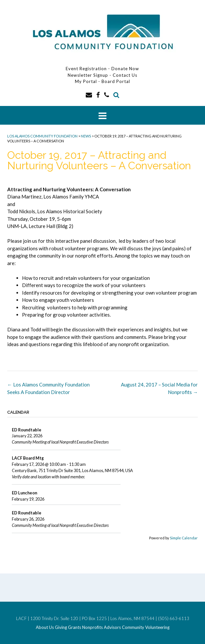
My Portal (87, 81)
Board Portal (116, 81)
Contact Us (125, 75)
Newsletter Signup (88, 75)
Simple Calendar (184, 538)
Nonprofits (92, 627)
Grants (75, 627)
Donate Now (125, 69)
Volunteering (157, 627)
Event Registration (86, 69)
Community (133, 627)
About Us (45, 627)
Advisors (112, 627)
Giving (61, 627)
